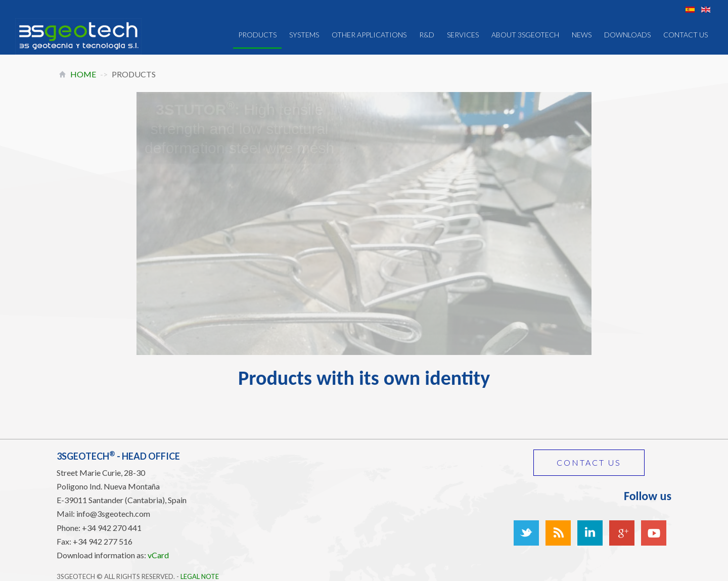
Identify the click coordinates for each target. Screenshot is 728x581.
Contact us (589, 462)
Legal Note (200, 576)
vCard (158, 555)
